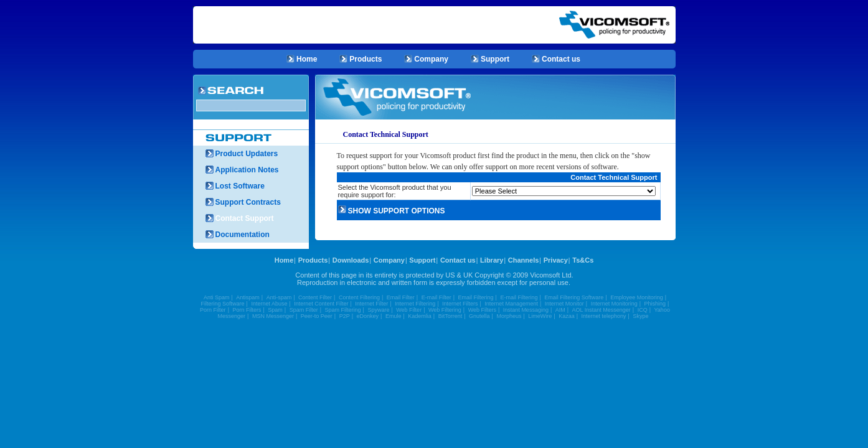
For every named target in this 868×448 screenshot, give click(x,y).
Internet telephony (604, 316)
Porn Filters (247, 310)
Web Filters (482, 310)
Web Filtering (445, 310)
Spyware (378, 310)
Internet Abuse (269, 304)
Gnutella (479, 316)
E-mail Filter (436, 297)
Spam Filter (304, 310)
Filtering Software (223, 304)
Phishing (655, 304)
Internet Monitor (564, 304)
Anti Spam (217, 297)
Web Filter (409, 310)
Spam (275, 310)
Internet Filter (371, 304)
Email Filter (401, 297)
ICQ (643, 310)
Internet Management (511, 304)
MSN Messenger (273, 316)
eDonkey (368, 316)
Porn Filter (213, 310)
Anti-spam (279, 297)
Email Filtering (476, 297)
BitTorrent (451, 316)
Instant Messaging (526, 310)
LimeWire (540, 316)
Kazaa (567, 316)
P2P (345, 316)
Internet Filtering (415, 304)
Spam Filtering (343, 310)
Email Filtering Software (574, 297)
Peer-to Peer (317, 316)
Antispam (248, 297)
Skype (640, 316)
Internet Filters (460, 304)
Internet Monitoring (614, 304)
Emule (394, 316)
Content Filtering (359, 297)
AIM (560, 310)
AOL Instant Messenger (601, 310)
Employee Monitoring (637, 297)
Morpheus (509, 316)
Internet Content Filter (321, 304)
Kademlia (420, 316)
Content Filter (315, 297)
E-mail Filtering (519, 297)
